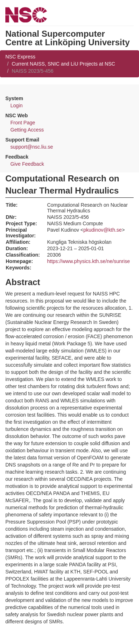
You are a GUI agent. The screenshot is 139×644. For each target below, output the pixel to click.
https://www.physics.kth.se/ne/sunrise (89, 261)
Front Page (23, 123)
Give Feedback (27, 164)
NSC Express (20, 57)
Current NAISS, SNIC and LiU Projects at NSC (63, 64)
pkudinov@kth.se (103, 230)
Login (16, 105)
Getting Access (27, 130)
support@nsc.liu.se (32, 147)
